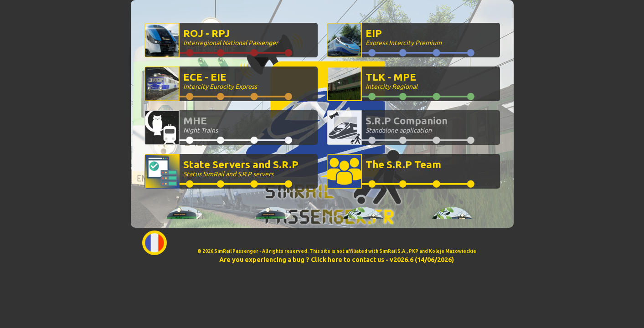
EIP (404, 37)
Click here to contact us (348, 260)
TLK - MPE (392, 81)
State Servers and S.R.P (241, 168)
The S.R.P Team (403, 164)
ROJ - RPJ (231, 37)
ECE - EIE (220, 81)
